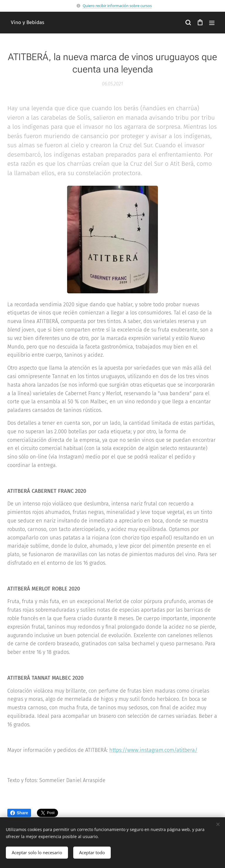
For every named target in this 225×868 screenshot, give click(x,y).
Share (19, 813)
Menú (212, 23)
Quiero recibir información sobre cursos (117, 6)
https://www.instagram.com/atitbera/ (153, 750)
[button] (188, 23)
